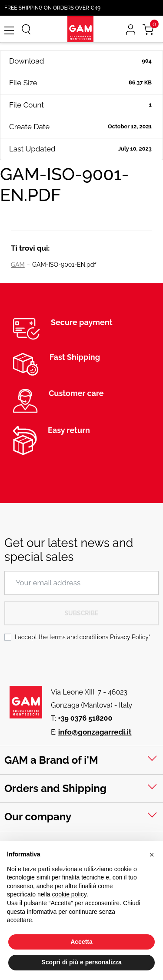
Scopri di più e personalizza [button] (81, 962)
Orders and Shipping (55, 788)
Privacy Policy (129, 637)
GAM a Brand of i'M (51, 760)
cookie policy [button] (69, 894)
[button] (152, 855)
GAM (18, 265)
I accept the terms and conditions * (83, 637)
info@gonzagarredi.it (95, 732)
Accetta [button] (81, 942)
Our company (38, 817)
